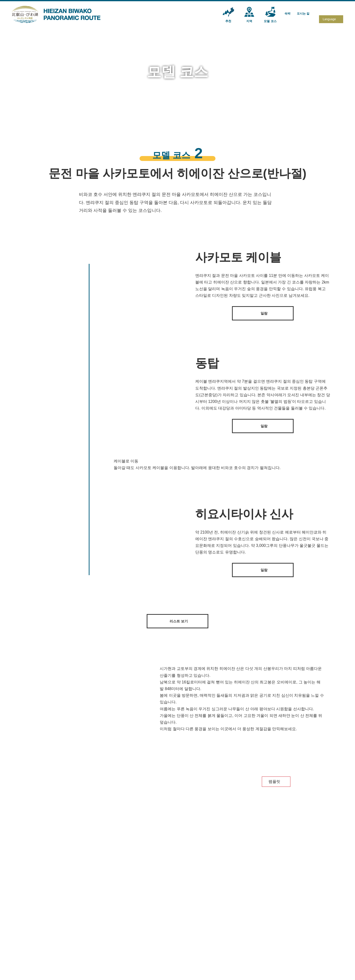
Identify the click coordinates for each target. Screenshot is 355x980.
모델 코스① (179, 931)
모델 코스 (179, 923)
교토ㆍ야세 (126, 944)
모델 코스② (179, 938)
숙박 (222, 923)
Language (329, 19)
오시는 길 (263, 923)
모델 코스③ (179, 944)
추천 (84, 923)
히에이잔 (124, 931)
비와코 (123, 951)
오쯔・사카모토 (129, 938)
